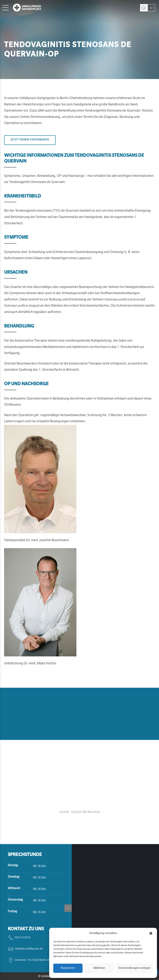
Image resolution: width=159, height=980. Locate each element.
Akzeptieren (68, 968)
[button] (151, 933)
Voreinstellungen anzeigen (134, 968)
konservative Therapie (31, 341)
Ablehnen (99, 968)
